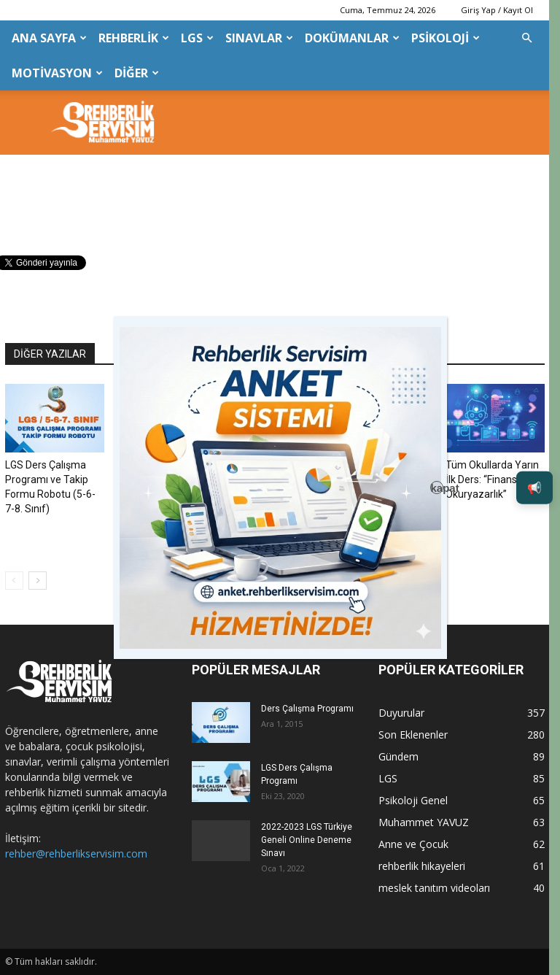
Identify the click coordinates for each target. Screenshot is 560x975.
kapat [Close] (437, 488)
